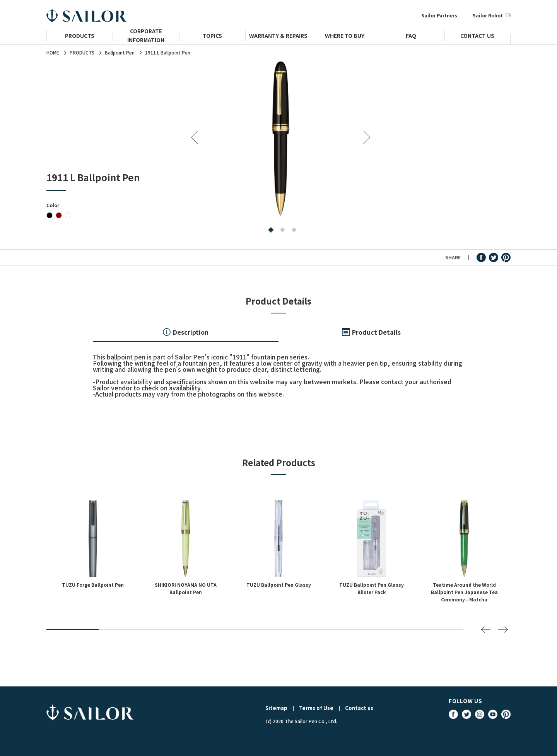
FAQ (411, 37)
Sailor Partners (439, 15)
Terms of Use (316, 708)
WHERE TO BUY (345, 37)
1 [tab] (269, 231)
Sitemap (276, 708)
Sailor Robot (492, 15)
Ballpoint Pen (120, 53)
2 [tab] (281, 231)
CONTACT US (477, 37)
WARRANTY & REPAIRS (278, 37)
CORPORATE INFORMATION (146, 39)
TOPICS (212, 37)
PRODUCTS (80, 37)
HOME (53, 53)
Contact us (359, 708)
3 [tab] (292, 231)
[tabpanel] (281, 138)
